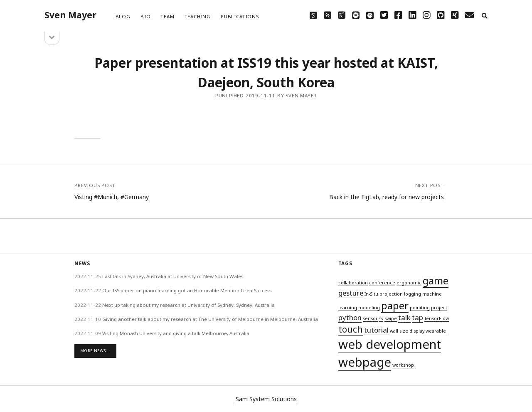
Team (167, 16)
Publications (240, 16)
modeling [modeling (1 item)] (369, 308)
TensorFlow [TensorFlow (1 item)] (437, 318)
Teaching (198, 16)
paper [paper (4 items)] (395, 305)
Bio (145, 16)
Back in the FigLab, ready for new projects (387, 197)
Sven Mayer (70, 15)
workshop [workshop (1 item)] (403, 365)
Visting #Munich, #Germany (112, 197)
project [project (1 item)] (439, 308)
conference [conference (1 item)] (382, 283)
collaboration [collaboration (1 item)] (353, 283)
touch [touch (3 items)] (351, 329)
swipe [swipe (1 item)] (391, 318)
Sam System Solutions (266, 399)
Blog (123, 16)
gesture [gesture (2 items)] (351, 293)
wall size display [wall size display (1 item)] (407, 331)
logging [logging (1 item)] (413, 294)
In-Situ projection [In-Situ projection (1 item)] (384, 294)
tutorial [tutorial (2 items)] (376, 330)
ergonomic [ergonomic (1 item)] (409, 283)
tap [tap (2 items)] (417, 317)
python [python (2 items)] (350, 317)
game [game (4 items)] (436, 280)
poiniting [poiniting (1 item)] (420, 308)
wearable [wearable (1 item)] (436, 331)
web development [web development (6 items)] (390, 344)
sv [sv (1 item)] (381, 318)
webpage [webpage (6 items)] (365, 362)
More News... (95, 351)
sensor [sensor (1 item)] (370, 318)
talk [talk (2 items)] (404, 317)
